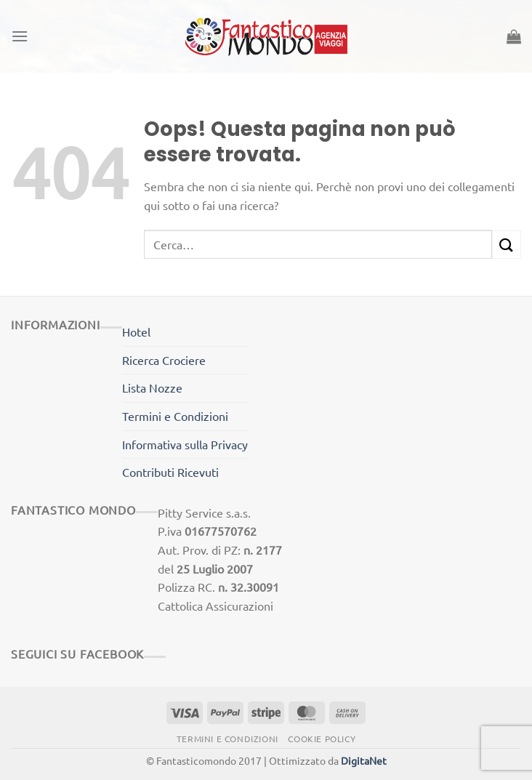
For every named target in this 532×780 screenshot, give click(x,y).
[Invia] (507, 245)
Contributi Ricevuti (170, 472)
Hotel (136, 331)
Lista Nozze (152, 387)
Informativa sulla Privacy (185, 444)
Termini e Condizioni (175, 416)
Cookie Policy (322, 739)
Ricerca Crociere (164, 360)
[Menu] (20, 36)
